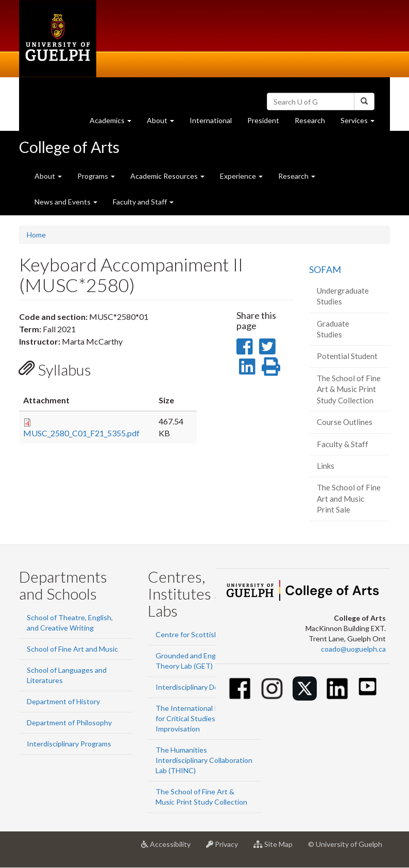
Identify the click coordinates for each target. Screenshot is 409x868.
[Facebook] (240, 688)
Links (326, 466)
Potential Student (347, 356)
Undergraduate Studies (343, 296)
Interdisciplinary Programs (69, 744)
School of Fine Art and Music (72, 649)
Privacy (226, 848)
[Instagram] (272, 688)
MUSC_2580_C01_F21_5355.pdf (81, 433)
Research (314, 123)
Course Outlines (345, 422)
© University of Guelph (345, 844)
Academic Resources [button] (167, 176)
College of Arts (69, 147)
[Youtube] (368, 686)
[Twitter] (305, 688)
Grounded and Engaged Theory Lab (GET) (194, 661)
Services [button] (361, 123)
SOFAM (325, 269)
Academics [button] (114, 123)
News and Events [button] (66, 202)
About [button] (164, 123)
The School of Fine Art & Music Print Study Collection (349, 389)
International (211, 120)
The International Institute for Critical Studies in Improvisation (200, 718)
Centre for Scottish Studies (200, 634)
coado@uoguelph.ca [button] (353, 649)
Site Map (277, 848)
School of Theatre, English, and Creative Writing (70, 623)
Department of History (63, 701)
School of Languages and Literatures (67, 675)
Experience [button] (241, 176)
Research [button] (297, 176)
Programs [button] (96, 176)
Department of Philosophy (69, 722)
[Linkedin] (337, 688)
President (263, 120)
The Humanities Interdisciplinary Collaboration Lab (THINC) (204, 760)
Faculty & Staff (343, 444)
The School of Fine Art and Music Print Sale (349, 498)
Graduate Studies (333, 329)
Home (36, 235)
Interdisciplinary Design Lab (200, 687)
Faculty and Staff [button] (143, 202)
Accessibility (170, 848)
